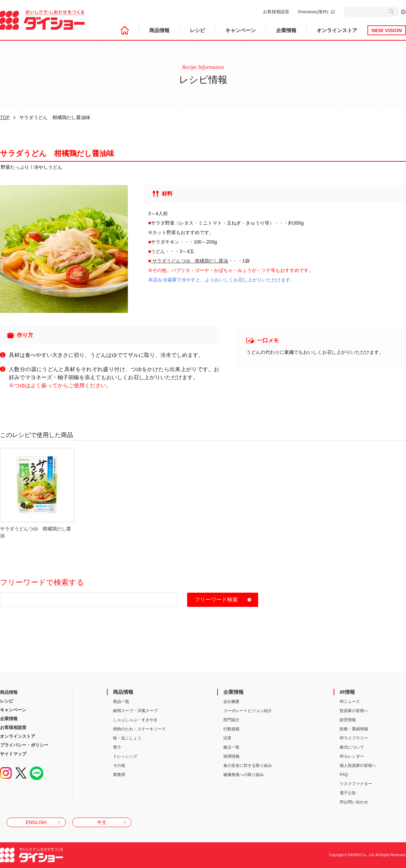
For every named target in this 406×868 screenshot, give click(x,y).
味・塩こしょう (127, 738)
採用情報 (231, 756)
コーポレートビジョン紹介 (248, 711)
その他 (119, 766)
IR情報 (347, 692)
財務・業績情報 (354, 729)
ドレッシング (125, 756)
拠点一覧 (231, 747)
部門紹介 (231, 720)
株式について (352, 747)
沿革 (227, 738)
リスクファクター (356, 784)
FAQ (344, 775)
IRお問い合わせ (354, 802)
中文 (102, 822)
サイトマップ (13, 754)
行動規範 (231, 729)
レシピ (197, 30)
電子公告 (348, 793)
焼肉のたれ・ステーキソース (139, 729)
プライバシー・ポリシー (24, 745)
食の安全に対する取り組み (248, 766)
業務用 (119, 775)
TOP (5, 117)
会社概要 (231, 702)
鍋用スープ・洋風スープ (135, 711)
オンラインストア (337, 30)
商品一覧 (121, 702)
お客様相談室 (276, 12)
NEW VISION (387, 30)
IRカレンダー (352, 756)
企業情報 (286, 30)
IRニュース (350, 702)
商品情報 (159, 30)
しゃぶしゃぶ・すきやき (135, 720)
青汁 (117, 747)
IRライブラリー (354, 738)
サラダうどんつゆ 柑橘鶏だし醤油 (190, 261)
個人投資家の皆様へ (358, 766)
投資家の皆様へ (354, 711)
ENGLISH (36, 822)
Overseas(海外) (313, 12)
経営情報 (348, 720)
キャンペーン (241, 30)
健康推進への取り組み (244, 775)
